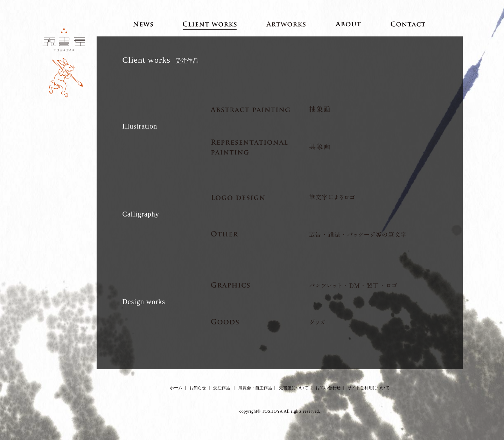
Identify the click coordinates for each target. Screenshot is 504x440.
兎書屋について (294, 388)
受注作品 (222, 388)
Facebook (274, 399)
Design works (144, 302)
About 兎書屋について (348, 24)
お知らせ (198, 388)
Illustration (140, 126)
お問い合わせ (328, 388)
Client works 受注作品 (210, 24)
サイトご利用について (369, 388)
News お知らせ (143, 24)
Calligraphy (141, 214)
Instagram (286, 399)
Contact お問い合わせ (408, 24)
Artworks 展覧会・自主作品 (286, 24)
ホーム (176, 388)
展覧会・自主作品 (255, 388)
